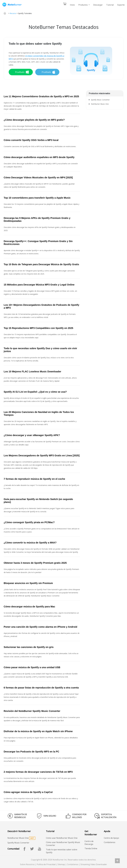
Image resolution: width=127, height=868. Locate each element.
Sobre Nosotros (27, 864)
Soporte (121, 5)
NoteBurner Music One (18, 838)
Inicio (72, 5)
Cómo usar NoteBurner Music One (62, 838)
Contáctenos (110, 842)
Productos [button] (83, 5)
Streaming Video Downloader (94, 864)
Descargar (98, 5)
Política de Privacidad (46, 864)
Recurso (13, 13)
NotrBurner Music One (100, 104)
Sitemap (61, 864)
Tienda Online (91, 848)
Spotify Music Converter (100, 100)
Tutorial (110, 5)
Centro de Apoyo (111, 838)
